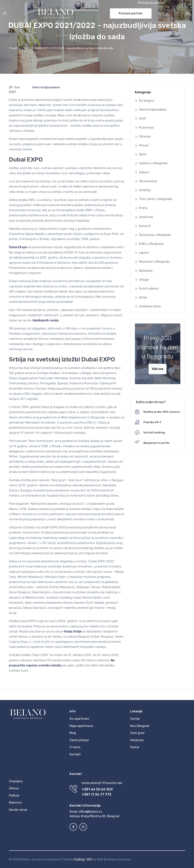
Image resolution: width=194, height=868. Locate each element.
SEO (89, 859)
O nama (75, 747)
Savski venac (18, 810)
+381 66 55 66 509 (97, 789)
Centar (135, 719)
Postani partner (131, 13)
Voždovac (137, 740)
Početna (15, 48)
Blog (27, 48)
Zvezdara (16, 781)
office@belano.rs (90, 812)
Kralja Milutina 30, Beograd (100, 816)
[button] (161, 3)
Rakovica (15, 802)
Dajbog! (80, 859)
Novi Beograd (140, 726)
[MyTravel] (56, 13)
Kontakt (75, 754)
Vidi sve (158, 369)
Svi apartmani (79, 719)
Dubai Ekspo (18, 247)
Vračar (135, 747)
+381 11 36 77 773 (96, 794)
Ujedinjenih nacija (45, 320)
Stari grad (137, 733)
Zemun (14, 788)
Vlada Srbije (73, 631)
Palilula (14, 795)
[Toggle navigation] (188, 13)
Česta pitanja (79, 740)
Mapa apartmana (81, 726)
